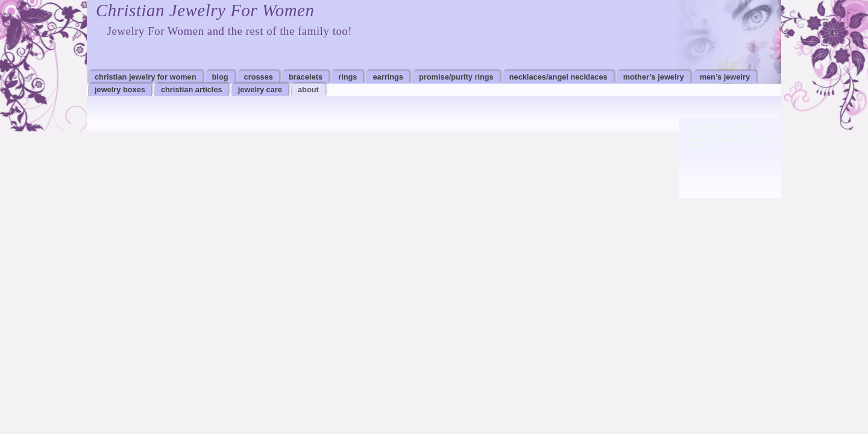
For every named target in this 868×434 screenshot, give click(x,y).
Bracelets (306, 77)
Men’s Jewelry (725, 77)
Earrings (388, 77)
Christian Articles (192, 90)
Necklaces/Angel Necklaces (558, 77)
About (308, 90)
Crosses (259, 77)
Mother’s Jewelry (654, 77)
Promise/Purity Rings (456, 77)
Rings (348, 77)
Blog (220, 77)
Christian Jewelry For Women (205, 10)
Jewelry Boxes (120, 90)
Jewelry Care (260, 90)
